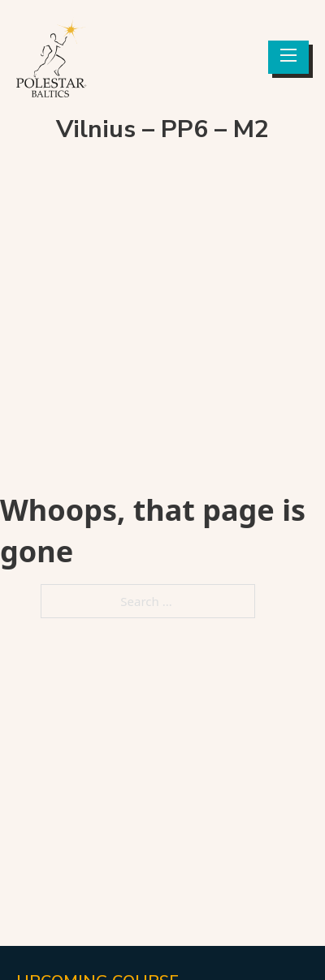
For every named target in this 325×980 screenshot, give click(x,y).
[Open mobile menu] (288, 55)
